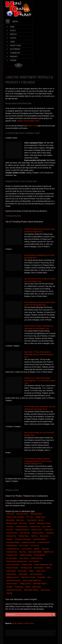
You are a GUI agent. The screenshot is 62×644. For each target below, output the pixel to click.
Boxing (41, 520)
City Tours (10, 526)
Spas (49, 577)
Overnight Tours (12, 555)
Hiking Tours (44, 536)
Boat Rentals (32, 520)
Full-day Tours (12, 536)
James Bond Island (29, 542)
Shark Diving (23, 574)
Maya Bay (46, 549)
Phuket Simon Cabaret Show (17, 561)
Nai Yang (23, 552)
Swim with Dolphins (40, 584)
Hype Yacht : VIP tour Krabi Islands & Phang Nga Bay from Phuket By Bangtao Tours (39, 354)
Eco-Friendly (15, 49)
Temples (9, 587)
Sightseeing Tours (13, 577)
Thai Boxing (19, 587)
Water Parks (37, 587)
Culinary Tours (35, 526)
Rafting (48, 568)
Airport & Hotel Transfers (15, 517)
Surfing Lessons (25, 584)
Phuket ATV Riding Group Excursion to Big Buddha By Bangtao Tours (39, 230)
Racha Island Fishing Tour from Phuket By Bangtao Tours (39, 434)
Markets (37, 549)
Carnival (32, 523)
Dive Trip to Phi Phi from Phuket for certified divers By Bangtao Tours (40, 280)
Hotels (13, 31)
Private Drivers (27, 565)
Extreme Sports (12, 533)
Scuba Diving (41, 571)
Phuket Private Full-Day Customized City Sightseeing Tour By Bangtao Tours (39, 327)
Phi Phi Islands (12, 558)
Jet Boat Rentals (44, 542)
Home (12, 27)
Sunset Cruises (12, 584)
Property (14, 57)
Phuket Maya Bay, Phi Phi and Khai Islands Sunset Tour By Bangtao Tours (40, 304)
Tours (12, 42)
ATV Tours (30, 517)
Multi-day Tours (12, 552)
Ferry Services (25, 533)
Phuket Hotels (32, 126)
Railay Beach (11, 571)
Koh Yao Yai (35, 546)
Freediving (50, 533)
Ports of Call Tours (13, 565)
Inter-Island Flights (13, 542)
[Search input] (29, 615)
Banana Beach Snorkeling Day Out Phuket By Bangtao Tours (39, 256)
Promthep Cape (26, 568)
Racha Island (39, 568)
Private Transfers (13, 568)
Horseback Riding (40, 539)
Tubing (28, 587)
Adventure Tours (22, 514)
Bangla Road (40, 517)
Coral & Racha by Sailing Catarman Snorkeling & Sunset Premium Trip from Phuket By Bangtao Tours (38, 461)
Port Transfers (34, 561)
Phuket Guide (15, 45)
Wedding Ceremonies (14, 590)
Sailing (31, 571)
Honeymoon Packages (23, 539)
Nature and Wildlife (35, 552)
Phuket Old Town (37, 558)
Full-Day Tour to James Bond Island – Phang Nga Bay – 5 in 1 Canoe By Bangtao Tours (40, 381)
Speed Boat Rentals (14, 580)
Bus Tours (23, 523)
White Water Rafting (31, 590)
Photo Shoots (24, 558)
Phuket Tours (29, 623)
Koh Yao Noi (24, 546)
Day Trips (10, 530)
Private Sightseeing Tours (44, 565)
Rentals (13, 34)
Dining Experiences (22, 530)
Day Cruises (47, 526)
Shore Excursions (36, 574)
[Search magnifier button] (54, 615)
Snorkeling (42, 577)
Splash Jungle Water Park (32, 580)
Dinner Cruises (37, 530)
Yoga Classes (45, 590)
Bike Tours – (21, 520)
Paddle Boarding (26, 555)
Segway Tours (12, 574)
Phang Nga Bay (40, 555)
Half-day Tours (24, 536)
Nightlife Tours (49, 552)
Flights (13, 38)
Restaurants (23, 571)
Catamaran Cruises (44, 523)
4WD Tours (10, 514)
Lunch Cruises (27, 549)
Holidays (10, 539)
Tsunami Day (15, 53)
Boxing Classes (12, 523)
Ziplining (9, 593)
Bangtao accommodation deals (28, 121)
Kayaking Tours (12, 546)
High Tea (34, 536)
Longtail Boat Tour (13, 549)
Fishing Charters (38, 533)
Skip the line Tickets (28, 577)
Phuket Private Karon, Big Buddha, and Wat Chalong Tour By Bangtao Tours (40, 408)
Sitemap (13, 60)
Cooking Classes (22, 526)
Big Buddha (10, 520)
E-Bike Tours (49, 530)
